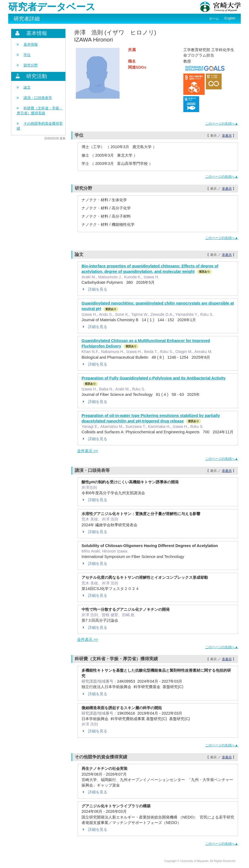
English (230, 18)
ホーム (214, 19)
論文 (27, 87)
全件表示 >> (88, 451)
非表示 (227, 136)
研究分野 (31, 65)
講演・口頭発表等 (38, 98)
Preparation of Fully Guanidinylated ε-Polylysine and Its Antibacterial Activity (154, 378)
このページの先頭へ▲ (222, 124)
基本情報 (31, 44)
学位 (27, 55)
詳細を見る (94, 289)
